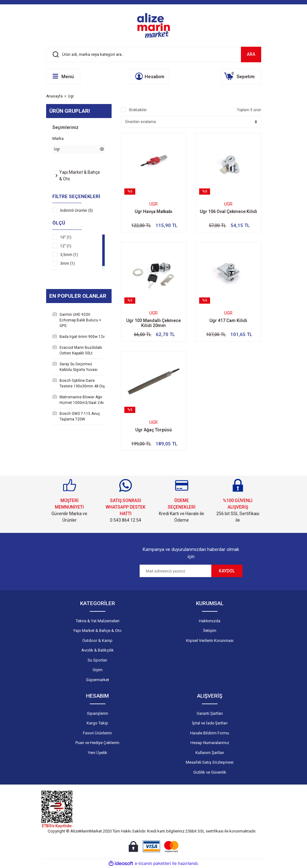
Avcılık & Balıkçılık (98, 650)
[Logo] (154, 26)
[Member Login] (149, 76)
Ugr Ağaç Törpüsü (153, 430)
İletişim (210, 631)
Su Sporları (97, 660)
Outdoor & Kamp (97, 640)
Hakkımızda (210, 621)
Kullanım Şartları (210, 753)
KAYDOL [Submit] (227, 571)
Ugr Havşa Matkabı (153, 211)
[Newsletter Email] (175, 571)
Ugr (71, 96)
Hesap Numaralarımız (210, 743)
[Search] (154, 55)
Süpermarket (98, 680)
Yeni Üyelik (98, 753)
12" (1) (66, 246)
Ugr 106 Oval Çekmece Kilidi (228, 211)
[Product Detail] (154, 192)
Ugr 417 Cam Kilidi (228, 320)
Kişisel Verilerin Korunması (210, 640)
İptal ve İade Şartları (210, 723)
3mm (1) (67, 263)
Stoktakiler (138, 110)
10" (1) (66, 237)
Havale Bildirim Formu (210, 733)
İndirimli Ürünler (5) (77, 211)
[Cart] (241, 76)
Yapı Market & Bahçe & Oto (97, 631)
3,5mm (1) (69, 255)
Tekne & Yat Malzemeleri (98, 621)
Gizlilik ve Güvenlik (210, 772)
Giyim (98, 670)
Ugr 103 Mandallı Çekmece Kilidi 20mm (153, 323)
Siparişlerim (98, 713)
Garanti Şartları (210, 713)
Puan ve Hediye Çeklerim (97, 743)
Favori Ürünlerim (97, 733)
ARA (251, 54)
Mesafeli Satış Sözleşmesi (210, 762)
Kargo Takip (97, 723)
